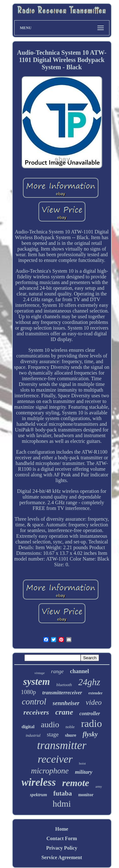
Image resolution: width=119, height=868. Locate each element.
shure (71, 735)
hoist (82, 763)
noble (70, 727)
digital (28, 727)
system (36, 682)
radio (91, 723)
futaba (63, 793)
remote (76, 783)
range (57, 671)
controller (90, 713)
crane (64, 712)
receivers (36, 712)
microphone (50, 771)
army (99, 787)
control (34, 702)
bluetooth (64, 685)
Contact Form (62, 838)
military (84, 772)
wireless (39, 782)
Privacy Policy (62, 848)
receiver (55, 759)
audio (50, 725)
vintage (39, 673)
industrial (33, 735)
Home (62, 829)
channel (80, 671)
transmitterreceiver (62, 693)
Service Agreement (62, 857)
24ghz (89, 682)
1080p (29, 692)
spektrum (38, 795)
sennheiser (66, 703)
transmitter (62, 745)
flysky (90, 734)
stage (53, 735)
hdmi (62, 804)
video (94, 702)
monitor (86, 795)
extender (96, 693)
